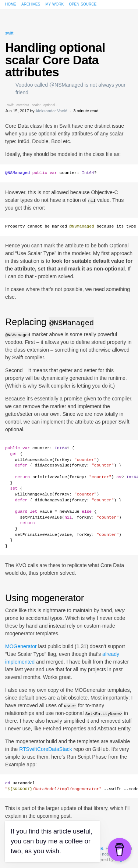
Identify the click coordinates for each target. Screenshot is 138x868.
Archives (31, 4)
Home (11, 4)
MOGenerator (21, 646)
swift (9, 33)
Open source (83, 4)
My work (54, 4)
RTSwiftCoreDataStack (46, 749)
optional (49, 105)
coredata (23, 105)
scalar (36, 105)
